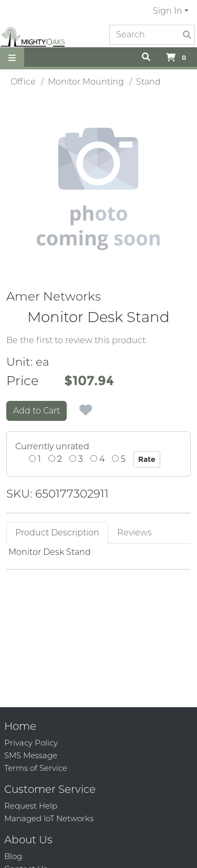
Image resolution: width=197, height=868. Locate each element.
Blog (13, 856)
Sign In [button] (168, 11)
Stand (148, 82)
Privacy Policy (31, 743)
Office (23, 82)
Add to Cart (37, 411)
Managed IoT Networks (49, 818)
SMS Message (31, 755)
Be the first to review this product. (77, 340)
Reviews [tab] (134, 533)
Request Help (31, 806)
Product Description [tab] (57, 533)
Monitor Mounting (86, 82)
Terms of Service (36, 768)
